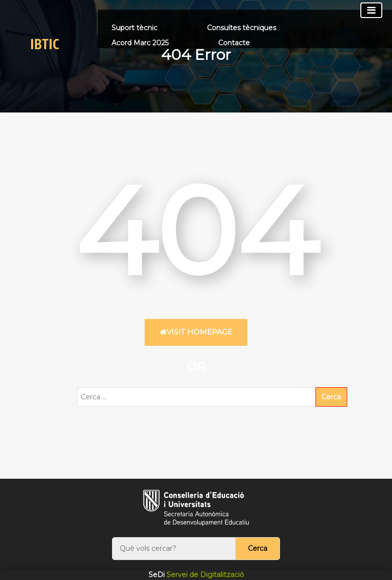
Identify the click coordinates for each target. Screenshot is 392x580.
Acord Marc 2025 (140, 43)
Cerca (258, 548)
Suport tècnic (134, 28)
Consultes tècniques (242, 28)
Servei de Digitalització (196, 575)
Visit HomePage (196, 332)
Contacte (234, 43)
